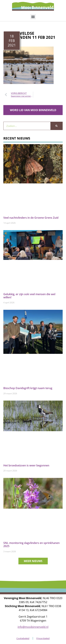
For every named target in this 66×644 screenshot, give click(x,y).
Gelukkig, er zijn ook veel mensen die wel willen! (29, 296)
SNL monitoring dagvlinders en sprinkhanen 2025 (31, 544)
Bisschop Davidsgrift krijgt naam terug (28, 388)
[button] (33, 17)
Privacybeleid (43, 638)
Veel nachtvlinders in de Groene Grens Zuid (31, 218)
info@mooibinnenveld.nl (33, 627)
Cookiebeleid (23, 638)
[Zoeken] (56, 126)
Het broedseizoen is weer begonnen (26, 465)
